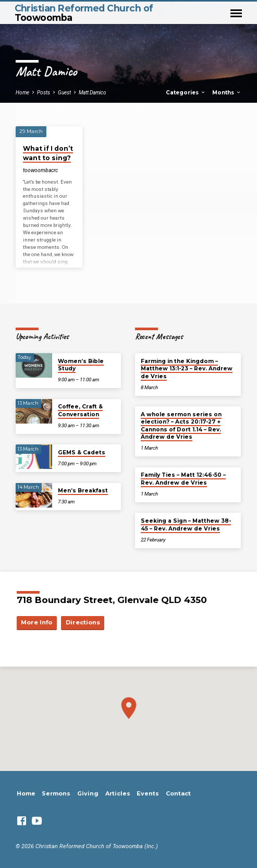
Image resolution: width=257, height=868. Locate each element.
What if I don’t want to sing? (48, 153)
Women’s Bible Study (81, 365)
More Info (36, 622)
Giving (88, 793)
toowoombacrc (40, 170)
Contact (178, 793)
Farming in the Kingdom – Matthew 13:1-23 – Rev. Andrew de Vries (187, 369)
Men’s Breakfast (83, 491)
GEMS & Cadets (82, 453)
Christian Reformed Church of (84, 13)
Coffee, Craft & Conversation (80, 410)
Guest (64, 93)
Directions (83, 622)
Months (227, 93)
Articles (118, 793)
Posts (44, 93)
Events (148, 793)
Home (22, 93)
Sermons (56, 793)
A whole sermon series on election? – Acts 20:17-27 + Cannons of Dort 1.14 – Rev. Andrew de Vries (181, 426)
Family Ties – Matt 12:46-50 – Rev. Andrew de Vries (183, 479)
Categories (186, 93)
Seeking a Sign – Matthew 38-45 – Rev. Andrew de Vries (186, 525)
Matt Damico (93, 93)
